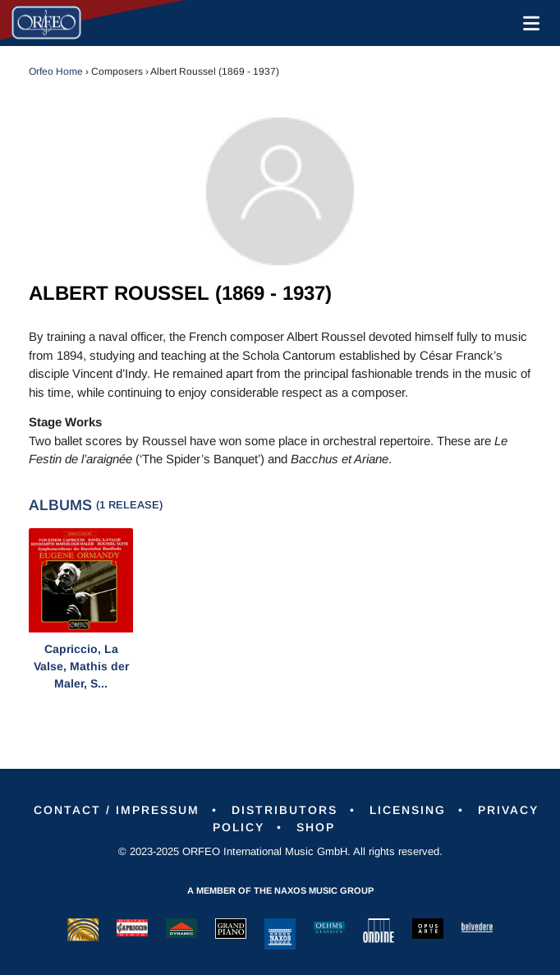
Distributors (285, 810)
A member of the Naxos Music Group (280, 890)
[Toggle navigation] (528, 23)
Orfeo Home (56, 71)
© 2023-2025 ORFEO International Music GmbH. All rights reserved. (280, 851)
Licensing (408, 810)
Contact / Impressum (117, 810)
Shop (316, 827)
